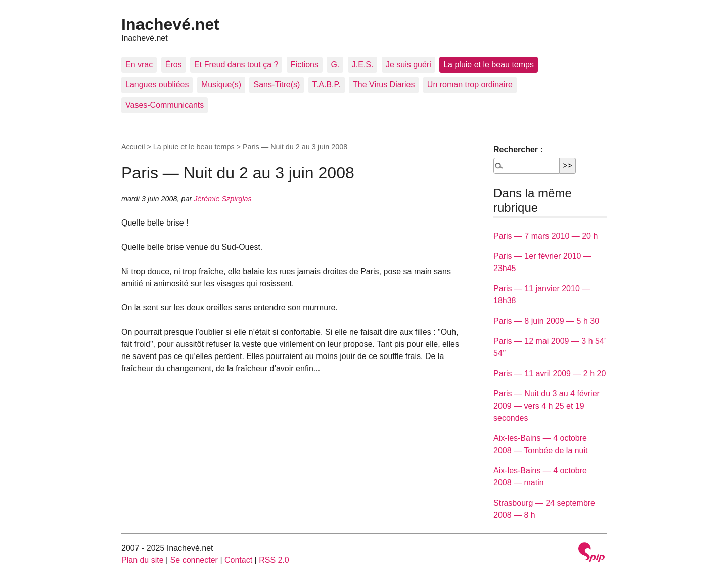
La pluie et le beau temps (489, 64)
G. (335, 64)
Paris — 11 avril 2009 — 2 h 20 (550, 373)
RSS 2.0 (274, 560)
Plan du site (143, 560)
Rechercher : (518, 149)
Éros (174, 64)
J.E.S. (363, 64)
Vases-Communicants (165, 105)
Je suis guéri (408, 64)
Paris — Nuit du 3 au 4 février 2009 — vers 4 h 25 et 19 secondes (547, 406)
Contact (238, 560)
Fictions (305, 64)
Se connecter (194, 560)
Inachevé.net (170, 24)
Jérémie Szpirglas (222, 199)
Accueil (133, 147)
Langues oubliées (157, 85)
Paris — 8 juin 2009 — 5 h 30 (546, 321)
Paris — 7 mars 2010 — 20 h (545, 236)
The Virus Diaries (384, 85)
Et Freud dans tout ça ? (236, 64)
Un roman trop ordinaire (470, 85)
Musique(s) (221, 85)
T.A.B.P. (327, 85)
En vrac (139, 64)
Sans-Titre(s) (277, 85)
